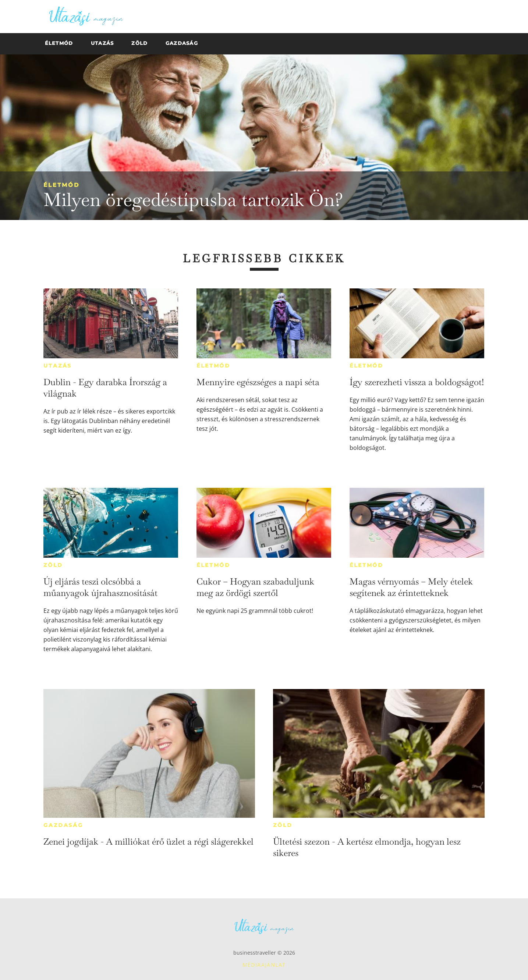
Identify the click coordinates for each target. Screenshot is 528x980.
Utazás (58, 366)
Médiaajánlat (264, 965)
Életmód (61, 185)
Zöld (53, 565)
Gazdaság (63, 825)
